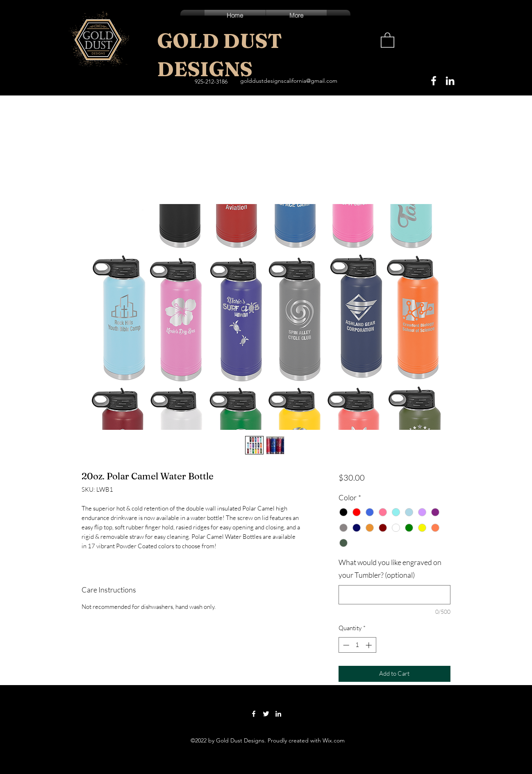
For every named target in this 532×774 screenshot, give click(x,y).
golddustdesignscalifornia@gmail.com (289, 81)
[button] (388, 40)
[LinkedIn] (450, 81)
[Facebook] (434, 81)
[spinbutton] (357, 645)
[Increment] (369, 645)
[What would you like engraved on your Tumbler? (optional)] (394, 595)
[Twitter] (266, 714)
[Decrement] (345, 645)
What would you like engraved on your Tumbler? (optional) (390, 569)
